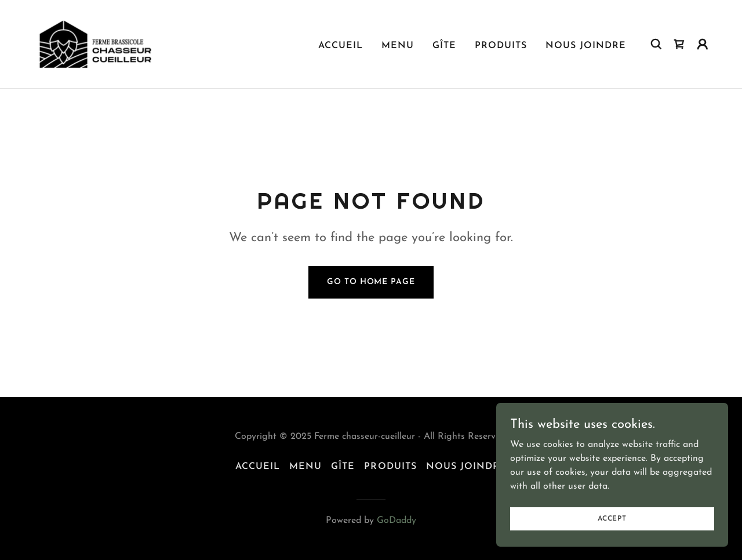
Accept (612, 534)
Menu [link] (398, 46)
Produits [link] (501, 46)
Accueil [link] (341, 46)
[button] (703, 44)
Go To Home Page (371, 282)
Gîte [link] (444, 46)
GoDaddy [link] (397, 521)
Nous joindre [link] (586, 46)
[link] (95, 43)
